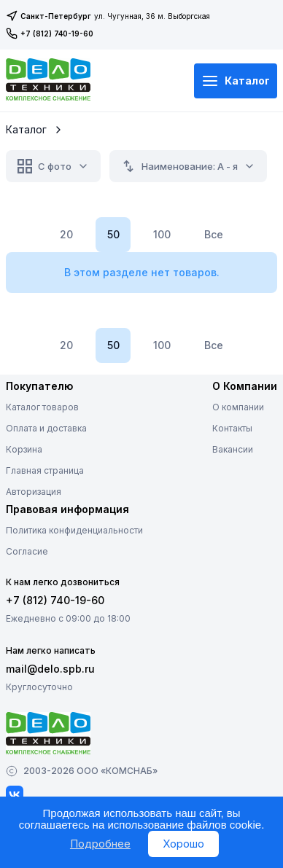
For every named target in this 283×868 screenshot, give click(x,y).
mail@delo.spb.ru (50, 669)
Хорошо (183, 844)
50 (113, 234)
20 (66, 234)
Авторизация (34, 492)
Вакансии (233, 449)
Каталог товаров (42, 407)
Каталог (236, 81)
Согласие (27, 551)
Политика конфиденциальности (74, 530)
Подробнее (100, 844)
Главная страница (45, 470)
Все (214, 234)
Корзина (24, 449)
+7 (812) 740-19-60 (50, 34)
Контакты (232, 428)
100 (162, 234)
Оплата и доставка (46, 428)
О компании (238, 407)
